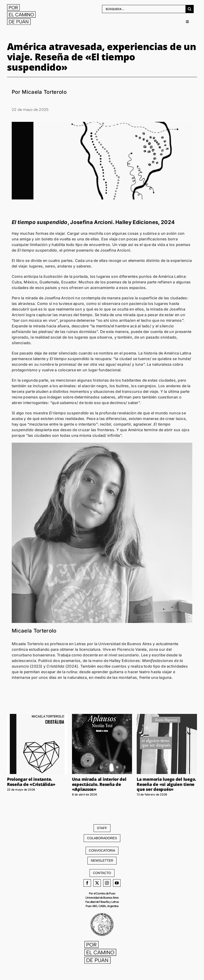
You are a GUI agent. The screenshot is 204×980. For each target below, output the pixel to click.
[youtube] (117, 883)
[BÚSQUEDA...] (144, 9)
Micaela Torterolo (34, 630)
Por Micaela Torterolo (39, 92)
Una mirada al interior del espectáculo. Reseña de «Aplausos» (99, 784)
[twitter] (97, 883)
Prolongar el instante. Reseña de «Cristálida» (31, 781)
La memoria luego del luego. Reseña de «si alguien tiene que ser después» (166, 784)
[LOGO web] (23, 6)
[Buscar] (190, 9)
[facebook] (87, 883)
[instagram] (107, 883)
